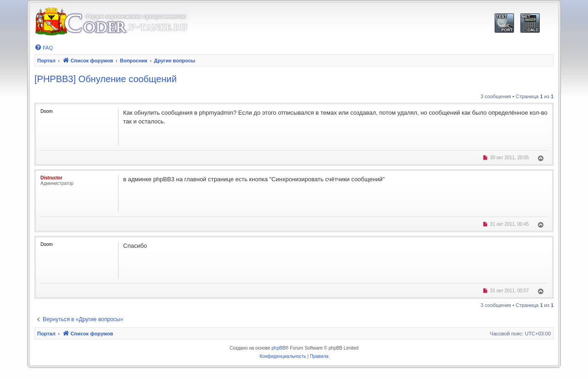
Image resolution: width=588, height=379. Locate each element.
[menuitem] (44, 48)
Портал (46, 61)
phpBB (278, 348)
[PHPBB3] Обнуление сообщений (106, 79)
